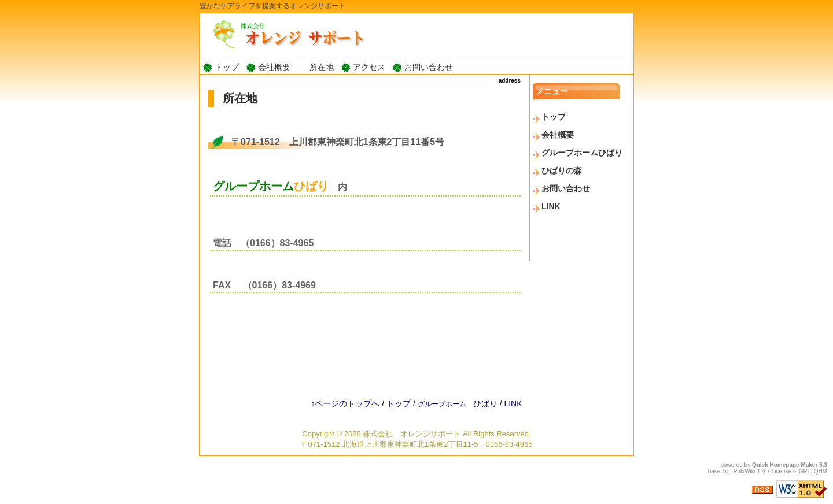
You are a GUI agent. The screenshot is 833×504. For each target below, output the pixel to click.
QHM (821, 471)
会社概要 (274, 67)
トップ (227, 67)
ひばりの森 (562, 171)
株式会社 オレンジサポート (412, 434)
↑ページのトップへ (345, 403)
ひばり (458, 403)
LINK (551, 206)
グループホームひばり (582, 153)
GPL (805, 471)
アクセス (369, 67)
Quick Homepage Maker (785, 465)
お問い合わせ (429, 67)
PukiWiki (744, 471)
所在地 (322, 67)
